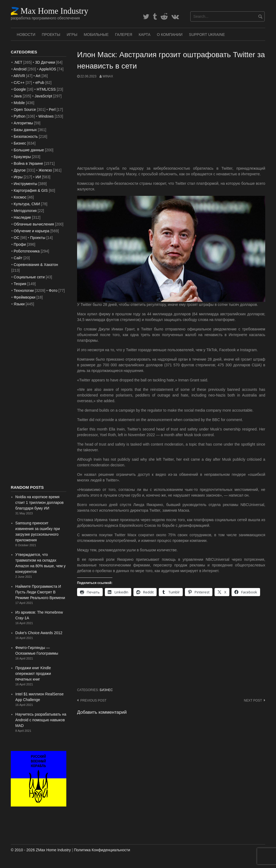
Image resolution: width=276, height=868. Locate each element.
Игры (72, 35)
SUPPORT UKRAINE (207, 35)
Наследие (22, 217)
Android (20, 69)
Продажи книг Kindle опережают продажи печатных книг (33, 674)
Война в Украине (28, 163)
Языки (19, 304)
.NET (18, 62)
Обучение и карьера (32, 231)
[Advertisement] (171, 122)
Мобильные (96, 35)
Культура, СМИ (27, 204)
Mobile (19, 103)
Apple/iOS (48, 69)
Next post (253, 700)
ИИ (38, 177)
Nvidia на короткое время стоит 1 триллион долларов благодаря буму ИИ (39, 503)
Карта (144, 35)
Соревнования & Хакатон (36, 265)
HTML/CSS (46, 89)
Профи (20, 244)
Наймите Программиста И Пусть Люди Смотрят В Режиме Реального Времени (40, 592)
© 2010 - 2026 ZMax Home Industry (41, 850)
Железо (45, 170)
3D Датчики (45, 62)
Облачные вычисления (34, 224)
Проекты (51, 35)
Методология (25, 211)
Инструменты (25, 184)
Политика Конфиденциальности (102, 850)
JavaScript (43, 96)
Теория (20, 284)
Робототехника (27, 251)
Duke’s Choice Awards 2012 (39, 633)
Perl (52, 110)
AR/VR (19, 76)
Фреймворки (25, 297)
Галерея (124, 35)
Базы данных (25, 130)
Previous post (93, 700)
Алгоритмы (23, 123)
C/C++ (19, 83)
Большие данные (29, 150)
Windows (46, 116)
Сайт (18, 258)
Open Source (25, 110)
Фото (53, 291)
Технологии (24, 291)
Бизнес (106, 690)
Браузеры (22, 157)
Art (38, 76)
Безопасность (26, 136)
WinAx (108, 76)
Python (20, 116)
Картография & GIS (31, 190)
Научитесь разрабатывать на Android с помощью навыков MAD (41, 720)
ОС (17, 238)
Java (18, 96)
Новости (26, 35)
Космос (20, 197)
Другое (20, 170)
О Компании (170, 35)
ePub (40, 83)
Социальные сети (29, 277)
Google (20, 89)
